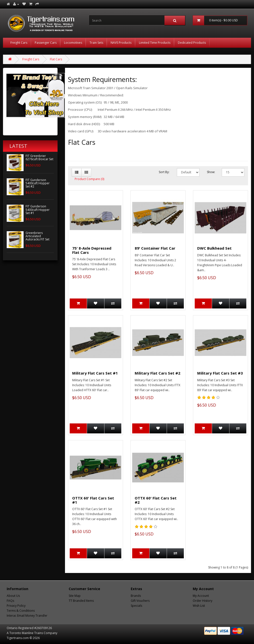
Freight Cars (19, 43)
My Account (201, 596)
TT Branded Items (81, 601)
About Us (13, 596)
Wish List (199, 606)
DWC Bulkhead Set (214, 248)
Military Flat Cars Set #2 (158, 373)
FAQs (10, 601)
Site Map (75, 596)
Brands (136, 596)
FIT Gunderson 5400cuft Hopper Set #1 (38, 209)
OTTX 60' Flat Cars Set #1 (93, 500)
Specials (136, 606)
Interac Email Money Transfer (27, 616)
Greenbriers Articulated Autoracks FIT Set (37, 236)
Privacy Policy (16, 606)
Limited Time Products (155, 43)
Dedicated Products (192, 43)
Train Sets (96, 43)
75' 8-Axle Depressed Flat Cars (92, 250)
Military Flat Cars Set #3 (220, 373)
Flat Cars (56, 59)
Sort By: (164, 172)
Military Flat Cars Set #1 (95, 373)
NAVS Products (121, 43)
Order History (203, 601)
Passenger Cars (46, 43)
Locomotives (73, 43)
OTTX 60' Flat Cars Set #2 (156, 500)
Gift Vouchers (140, 601)
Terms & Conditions (21, 611)
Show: (211, 172)
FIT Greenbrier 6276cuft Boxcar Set (39, 157)
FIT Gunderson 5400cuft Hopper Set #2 (38, 183)
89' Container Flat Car (155, 248)
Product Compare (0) (89, 179)
